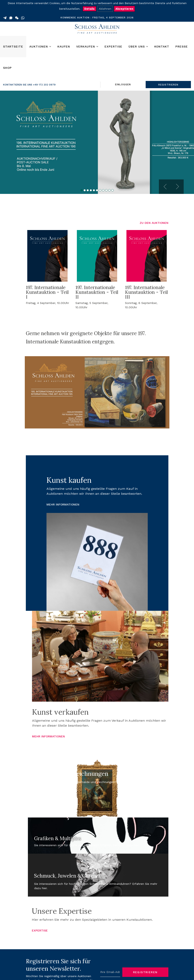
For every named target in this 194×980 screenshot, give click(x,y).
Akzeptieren (124, 9)
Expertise (113, 46)
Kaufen (64, 46)
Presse (182, 46)
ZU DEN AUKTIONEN (154, 223)
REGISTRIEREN (168, 85)
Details (89, 9)
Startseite (13, 46)
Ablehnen (105, 9)
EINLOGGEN (123, 84)
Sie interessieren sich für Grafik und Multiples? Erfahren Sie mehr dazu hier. (87, 845)
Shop (7, 68)
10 (109, 190)
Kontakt (162, 46)
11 (112, 190)
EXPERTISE (40, 930)
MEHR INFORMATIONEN (63, 504)
